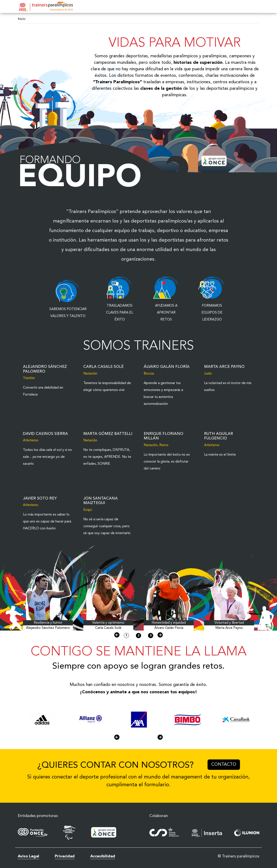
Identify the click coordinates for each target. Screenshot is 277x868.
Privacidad (65, 856)
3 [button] (151, 636)
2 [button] (138, 636)
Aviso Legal (28, 856)
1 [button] (126, 636)
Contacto (226, 764)
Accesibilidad (103, 856)
